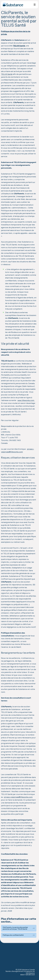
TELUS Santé (19, 46)
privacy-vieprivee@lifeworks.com (18, 797)
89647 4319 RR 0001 (28, 975)
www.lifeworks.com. (26, 400)
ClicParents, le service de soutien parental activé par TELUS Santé (15, 928)
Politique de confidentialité (13, 935)
